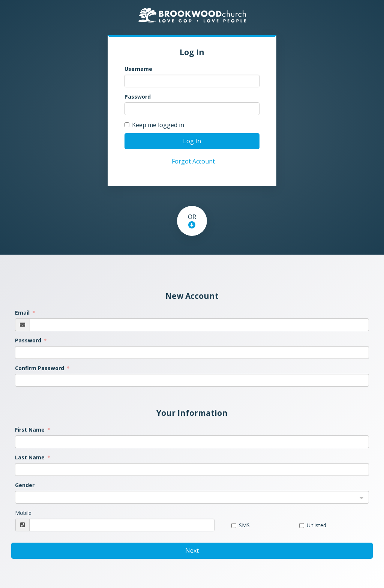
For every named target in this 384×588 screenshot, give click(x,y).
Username (138, 69)
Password (138, 97)
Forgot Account (193, 161)
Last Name (31, 457)
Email (23, 313)
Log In (192, 141)
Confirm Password (40, 368)
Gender (25, 485)
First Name (31, 430)
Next (192, 550)
